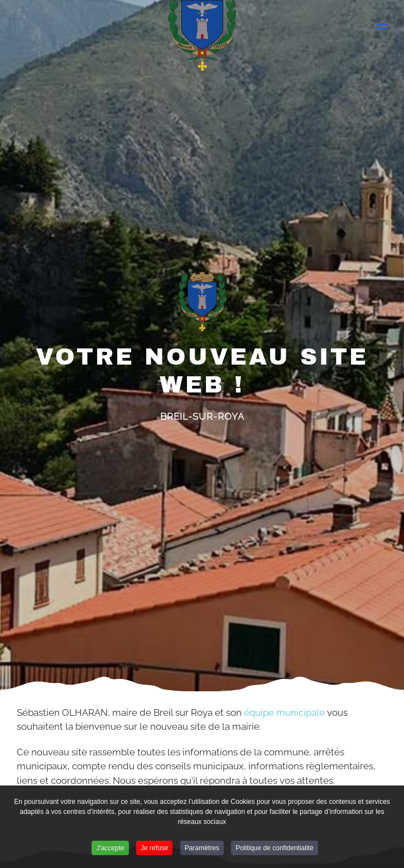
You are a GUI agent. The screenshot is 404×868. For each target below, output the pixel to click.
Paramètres (202, 850)
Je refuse (154, 850)
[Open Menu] (382, 28)
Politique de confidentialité (274, 850)
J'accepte (110, 850)
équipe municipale (284, 712)
